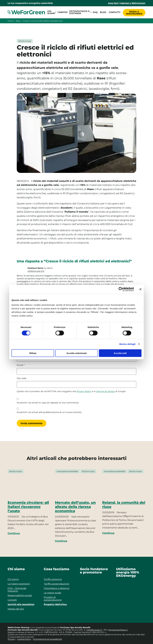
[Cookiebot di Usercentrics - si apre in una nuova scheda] (121, 289)
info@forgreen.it (94, 630)
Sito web (22, 378)
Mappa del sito (16, 609)
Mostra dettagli (127, 344)
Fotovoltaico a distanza (57, 588)
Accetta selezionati (76, 353)
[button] (51, 12)
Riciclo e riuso (25, 41)
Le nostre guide (52, 593)
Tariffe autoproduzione (56, 584)
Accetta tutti (120, 353)
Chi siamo (13, 579)
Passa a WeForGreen (134, 12)
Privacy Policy (84, 391)
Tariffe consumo (53, 579)
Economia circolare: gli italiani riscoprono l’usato (28, 507)
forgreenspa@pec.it (118, 630)
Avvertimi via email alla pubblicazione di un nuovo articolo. (49, 412)
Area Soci (113, 3)
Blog (103, 12)
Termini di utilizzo (105, 391)
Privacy (12, 639)
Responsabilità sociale (20, 595)
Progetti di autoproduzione (53, 599)
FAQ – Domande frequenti (17, 590)
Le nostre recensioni (19, 584)
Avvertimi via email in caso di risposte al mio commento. (48, 403)
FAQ (95, 12)
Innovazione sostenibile (67, 471)
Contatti (114, 12)
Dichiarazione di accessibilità (47, 639)
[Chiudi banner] (140, 289)
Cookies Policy (24, 639)
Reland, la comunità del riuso (124, 505)
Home (10, 21)
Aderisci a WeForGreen (133, 3)
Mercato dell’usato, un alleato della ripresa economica (75, 507)
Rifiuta (33, 353)
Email (21, 365)
